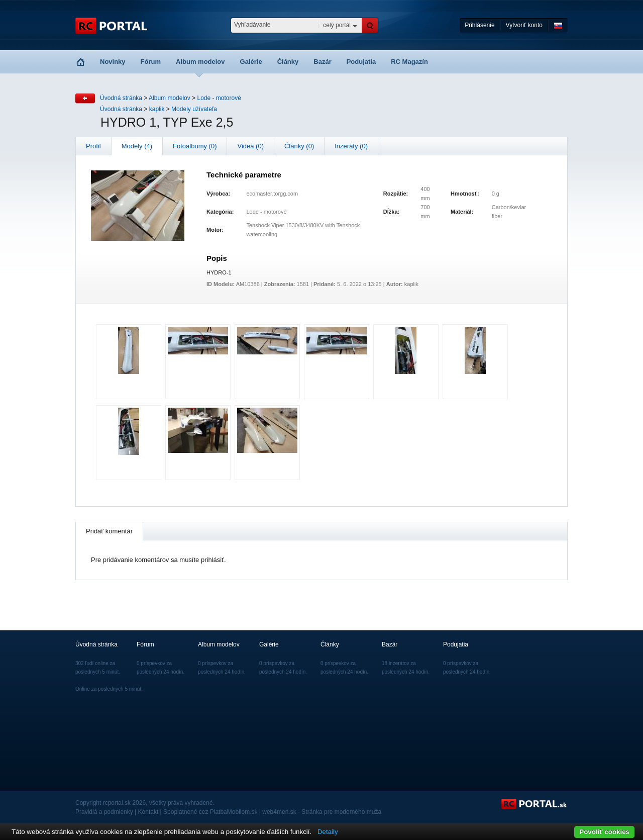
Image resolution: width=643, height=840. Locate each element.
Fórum (151, 62)
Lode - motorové (219, 98)
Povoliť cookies (604, 832)
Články (288, 62)
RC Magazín (409, 62)
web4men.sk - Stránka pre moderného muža (322, 812)
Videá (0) (250, 146)
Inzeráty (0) (351, 146)
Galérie (251, 62)
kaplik (157, 109)
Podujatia (361, 62)
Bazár (322, 62)
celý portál (337, 25)
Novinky (113, 62)
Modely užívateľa (194, 109)
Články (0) (299, 146)
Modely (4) (137, 146)
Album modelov (200, 62)
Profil (93, 146)
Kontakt (148, 812)
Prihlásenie (479, 25)
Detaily (328, 832)
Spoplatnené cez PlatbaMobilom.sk (210, 812)
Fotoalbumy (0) (195, 146)
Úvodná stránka (121, 98)
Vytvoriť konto (524, 25)
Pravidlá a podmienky (104, 812)
